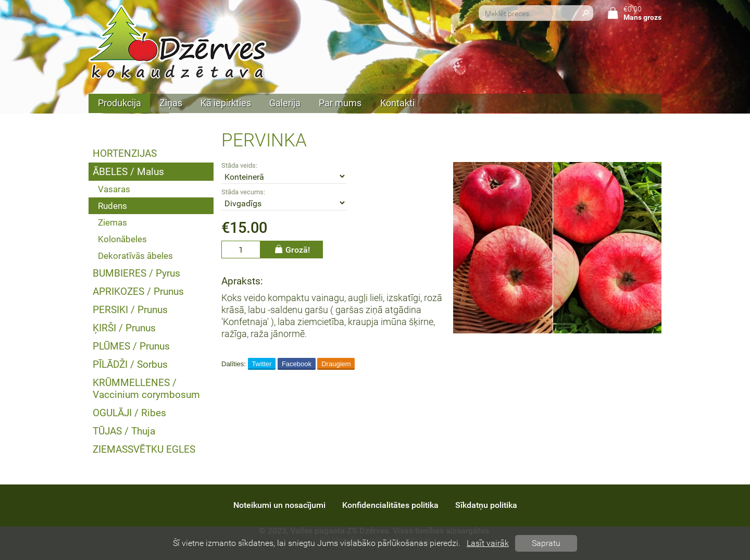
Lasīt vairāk (488, 543)
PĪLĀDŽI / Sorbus (130, 364)
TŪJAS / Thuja (124, 431)
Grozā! (292, 249)
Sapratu (546, 543)
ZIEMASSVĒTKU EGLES (144, 449)
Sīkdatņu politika (486, 505)
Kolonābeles (122, 239)
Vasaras (114, 189)
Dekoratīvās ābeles (135, 256)
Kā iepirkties (226, 103)
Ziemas (113, 222)
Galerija (285, 103)
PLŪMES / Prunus (131, 346)
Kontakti (397, 103)
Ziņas (171, 103)
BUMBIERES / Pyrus (136, 273)
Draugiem (336, 364)
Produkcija (120, 103)
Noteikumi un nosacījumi (279, 505)
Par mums (340, 103)
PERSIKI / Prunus (130, 310)
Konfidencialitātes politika (390, 505)
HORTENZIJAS (125, 153)
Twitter (261, 364)
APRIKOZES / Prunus (138, 291)
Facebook (297, 364)
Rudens (113, 206)
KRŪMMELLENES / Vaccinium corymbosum (146, 389)
